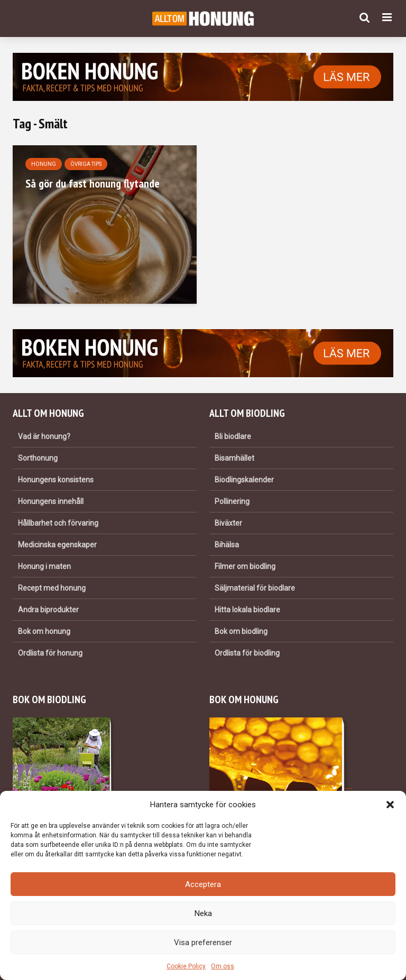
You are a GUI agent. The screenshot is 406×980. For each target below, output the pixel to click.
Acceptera (203, 884)
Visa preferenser (203, 942)
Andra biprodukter (48, 610)
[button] (390, 805)
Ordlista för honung (50, 653)
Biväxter (228, 523)
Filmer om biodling (245, 566)
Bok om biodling (241, 631)
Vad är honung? (44, 436)
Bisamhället (234, 458)
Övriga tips (86, 164)
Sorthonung (38, 458)
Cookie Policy (186, 966)
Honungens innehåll (51, 501)
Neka (203, 913)
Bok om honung (44, 631)
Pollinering (232, 501)
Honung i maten (44, 566)
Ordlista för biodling (247, 653)
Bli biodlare (233, 436)
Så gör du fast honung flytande (93, 183)
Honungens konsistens (56, 480)
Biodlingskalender (244, 480)
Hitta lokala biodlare (247, 610)
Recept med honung (52, 588)
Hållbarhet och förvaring (58, 523)
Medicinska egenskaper (57, 545)
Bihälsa (227, 545)
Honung (44, 164)
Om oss (223, 966)
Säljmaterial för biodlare (255, 588)
